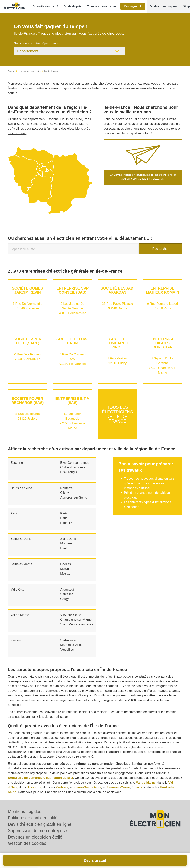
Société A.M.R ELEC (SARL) (28, 341)
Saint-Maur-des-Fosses (77, 624)
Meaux (65, 574)
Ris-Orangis (69, 472)
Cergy (64, 599)
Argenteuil (67, 589)
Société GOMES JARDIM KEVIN (27, 290)
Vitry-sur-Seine (71, 615)
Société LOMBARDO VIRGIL (117, 343)
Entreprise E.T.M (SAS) (73, 401)
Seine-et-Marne (21, 564)
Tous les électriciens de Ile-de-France (118, 414)
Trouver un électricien (30, 71)
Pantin (65, 548)
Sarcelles (67, 594)
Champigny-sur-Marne (76, 619)
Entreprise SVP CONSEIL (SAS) (72, 290)
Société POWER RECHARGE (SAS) (27, 401)
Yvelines (16, 640)
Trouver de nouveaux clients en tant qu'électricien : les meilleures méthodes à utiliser (149, 483)
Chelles (66, 564)
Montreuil (67, 543)
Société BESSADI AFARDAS (117, 290)
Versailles (67, 650)
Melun (65, 569)
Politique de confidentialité (33, 818)
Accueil (12, 71)
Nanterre (66, 488)
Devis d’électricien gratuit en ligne (40, 824)
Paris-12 (66, 523)
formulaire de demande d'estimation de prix (40, 778)
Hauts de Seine (21, 488)
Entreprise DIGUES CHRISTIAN (163, 343)
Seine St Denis (21, 539)
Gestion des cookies (27, 843)
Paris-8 (65, 518)
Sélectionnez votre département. (37, 43)
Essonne (17, 463)
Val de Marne (20, 615)
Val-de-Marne (146, 783)
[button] (45, 6)
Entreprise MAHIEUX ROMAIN (162, 290)
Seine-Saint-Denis (88, 787)
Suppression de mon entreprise (37, 831)
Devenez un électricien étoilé (35, 837)
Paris (14, 513)
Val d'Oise (18, 589)
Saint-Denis (68, 539)
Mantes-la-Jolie (71, 645)
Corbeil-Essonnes (73, 467)
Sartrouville (68, 640)
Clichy (65, 493)
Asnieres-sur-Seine (74, 497)
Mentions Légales (24, 812)
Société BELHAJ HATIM (72, 341)
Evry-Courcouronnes (75, 463)
